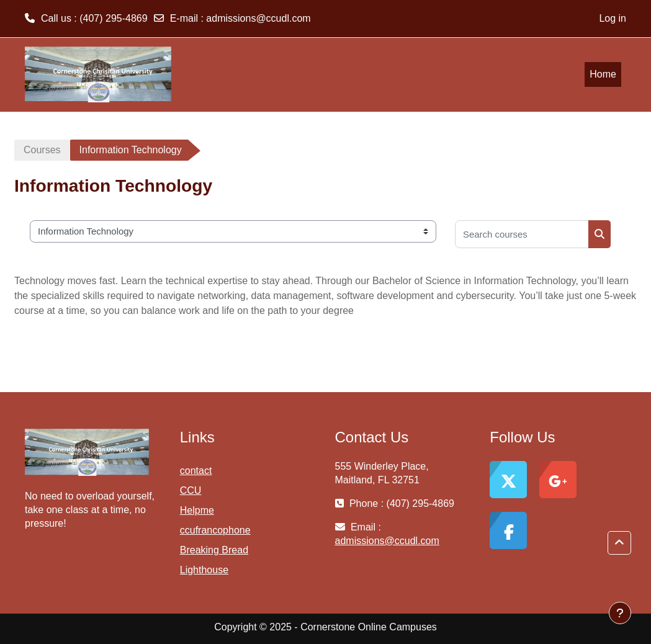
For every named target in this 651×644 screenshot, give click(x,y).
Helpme (197, 510)
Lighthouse (204, 570)
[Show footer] (620, 613)
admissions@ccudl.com (258, 18)
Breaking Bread (214, 550)
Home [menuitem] (603, 74)
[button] (619, 543)
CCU (191, 490)
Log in (613, 18)
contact (196, 471)
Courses (42, 150)
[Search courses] (522, 234)
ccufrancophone (215, 530)
